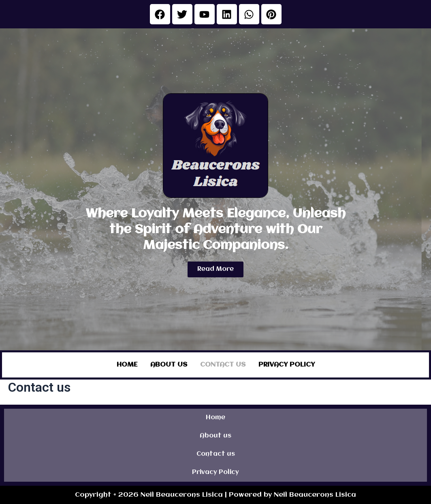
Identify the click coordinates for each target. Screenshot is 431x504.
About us (169, 364)
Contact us (223, 364)
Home (127, 364)
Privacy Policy (287, 364)
